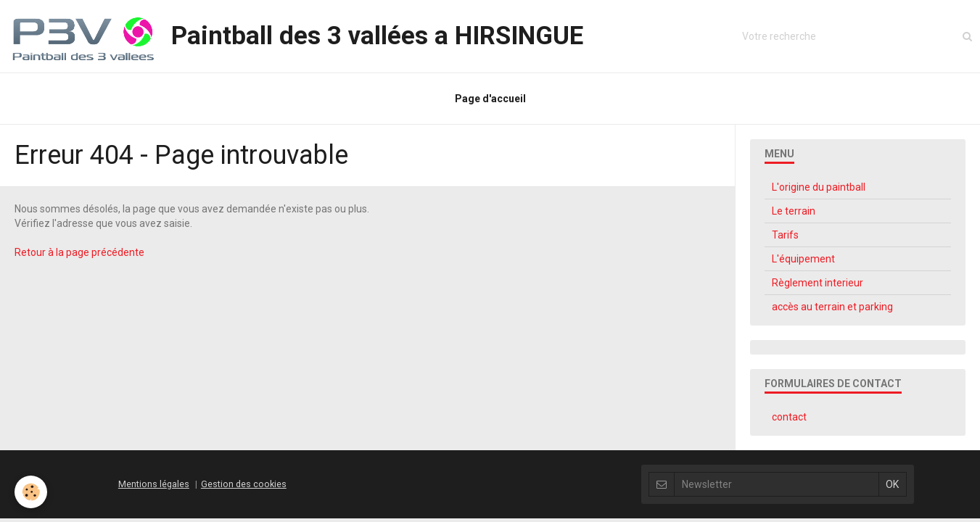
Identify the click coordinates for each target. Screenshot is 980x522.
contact (789, 417)
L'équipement (803, 259)
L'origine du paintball (819, 187)
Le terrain (794, 211)
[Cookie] (31, 492)
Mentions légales (154, 484)
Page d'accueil (490, 99)
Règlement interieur (818, 283)
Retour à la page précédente (79, 252)
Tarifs (785, 235)
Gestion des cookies (244, 484)
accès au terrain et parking (832, 307)
